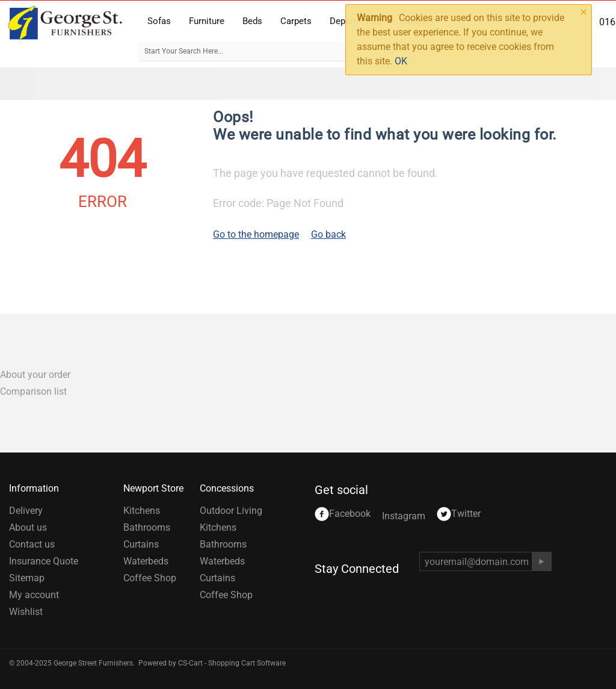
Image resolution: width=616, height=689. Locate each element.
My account (34, 595)
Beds (252, 21)
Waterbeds (146, 561)
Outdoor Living (231, 511)
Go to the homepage (256, 234)
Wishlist (26, 612)
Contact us (32, 544)
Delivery (26, 511)
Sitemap (27, 578)
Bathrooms (147, 527)
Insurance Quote (44, 561)
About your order (35, 375)
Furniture (207, 21)
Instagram (404, 516)
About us (28, 527)
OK (401, 61)
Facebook (343, 514)
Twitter (459, 514)
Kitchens (142, 511)
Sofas (159, 21)
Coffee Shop (150, 578)
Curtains (141, 544)
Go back (328, 234)
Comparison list (33, 391)
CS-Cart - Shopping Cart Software (232, 663)
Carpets (296, 21)
